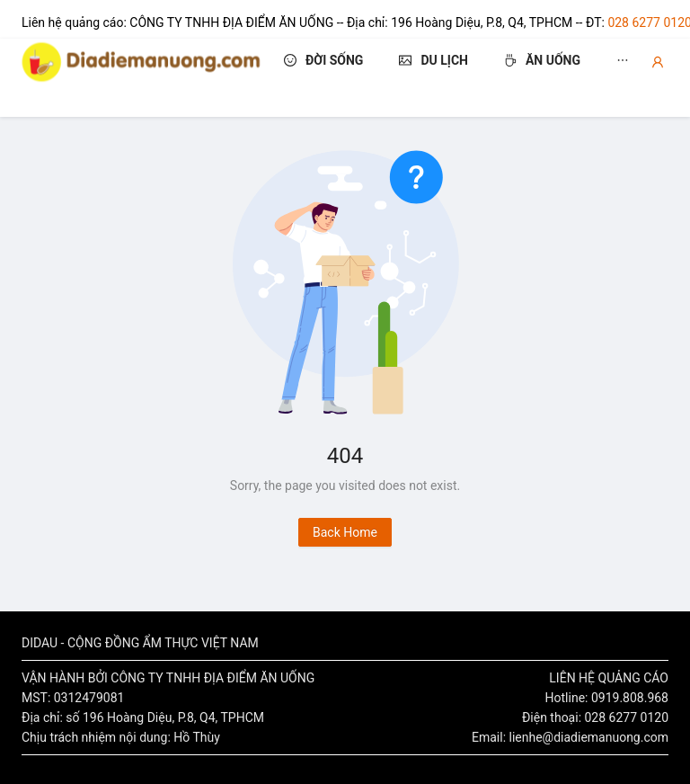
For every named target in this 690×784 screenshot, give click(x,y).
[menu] (474, 78)
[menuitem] (323, 78)
